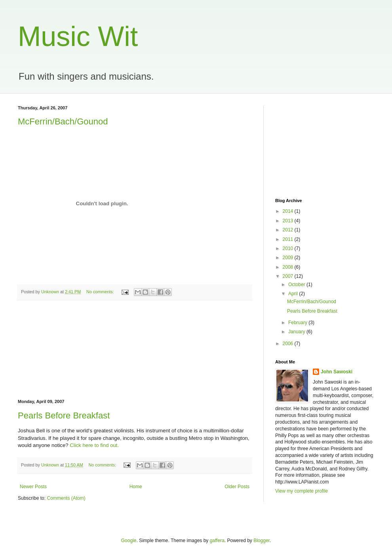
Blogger (262, 541)
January (297, 332)
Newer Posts (33, 487)
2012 (289, 230)
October (297, 285)
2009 (289, 258)
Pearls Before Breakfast (64, 416)
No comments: (101, 292)
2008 (289, 267)
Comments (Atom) (66, 498)
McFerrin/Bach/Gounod (63, 121)
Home (136, 487)
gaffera (217, 541)
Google (129, 541)
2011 (289, 239)
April (294, 294)
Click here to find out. (94, 445)
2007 (289, 276)
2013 (289, 221)
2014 (289, 211)
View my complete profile (302, 491)
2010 (289, 248)
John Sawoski (337, 372)
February (298, 323)
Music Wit (78, 36)
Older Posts (237, 487)
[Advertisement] (135, 350)
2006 (289, 344)
